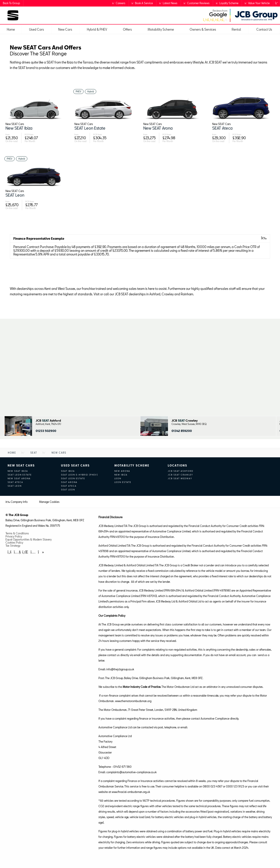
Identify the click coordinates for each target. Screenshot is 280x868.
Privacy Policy (14, 536)
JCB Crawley (185, 421)
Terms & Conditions (17, 533)
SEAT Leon (15, 486)
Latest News (168, 3)
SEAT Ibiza (68, 471)
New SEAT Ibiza (18, 471)
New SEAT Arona (19, 478)
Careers (119, 3)
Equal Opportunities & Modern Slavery (29, 539)
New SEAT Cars (21, 465)
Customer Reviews (197, 3)
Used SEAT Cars (75, 465)
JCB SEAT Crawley (180, 475)
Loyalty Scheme (227, 3)
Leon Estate (123, 482)
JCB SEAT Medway (180, 478)
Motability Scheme (132, 465)
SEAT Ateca (15, 482)
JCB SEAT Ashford (181, 471)
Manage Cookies (49, 502)
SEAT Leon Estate (20, 475)
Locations (178, 465)
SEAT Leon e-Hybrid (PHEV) (80, 475)
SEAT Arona (69, 482)
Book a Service (142, 3)
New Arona (122, 471)
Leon (118, 478)
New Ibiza (121, 475)
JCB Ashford (48, 421)
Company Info (17, 502)
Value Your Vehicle (257, 3)
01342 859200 (182, 431)
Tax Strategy (13, 546)
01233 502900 (46, 431)
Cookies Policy (14, 542)
